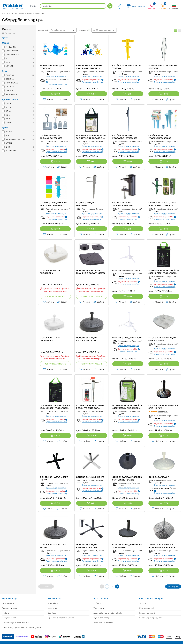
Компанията (8, 603)
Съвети (97, 603)
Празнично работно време (61, 618)
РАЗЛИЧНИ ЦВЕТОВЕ (16, 139)
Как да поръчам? (147, 613)
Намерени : (85, 30)
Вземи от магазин (102, 618)
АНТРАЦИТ (11, 151)
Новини (6, 613)
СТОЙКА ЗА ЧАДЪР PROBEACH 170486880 (160, 137)
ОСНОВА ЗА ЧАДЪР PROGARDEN (50, 272)
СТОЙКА (10, 79)
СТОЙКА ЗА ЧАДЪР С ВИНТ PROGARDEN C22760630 (162, 204)
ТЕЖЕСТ (9, 90)
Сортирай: (43, 30)
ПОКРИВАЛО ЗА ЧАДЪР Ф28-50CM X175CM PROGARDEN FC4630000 (164, 272)
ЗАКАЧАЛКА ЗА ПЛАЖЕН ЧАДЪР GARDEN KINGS (89, 67)
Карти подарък (147, 608)
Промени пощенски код (56, 84)
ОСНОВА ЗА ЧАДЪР (159, 477)
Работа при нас (10, 608)
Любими (49, 99)
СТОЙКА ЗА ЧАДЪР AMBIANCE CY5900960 (51, 137)
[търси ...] (73, 6)
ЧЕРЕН (9, 132)
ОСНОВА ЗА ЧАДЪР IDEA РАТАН (53, 546)
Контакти (53, 603)
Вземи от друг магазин (56, 76)
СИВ (8, 147)
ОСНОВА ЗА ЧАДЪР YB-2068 (127, 338)
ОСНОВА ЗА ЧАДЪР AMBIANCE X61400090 (87, 546)
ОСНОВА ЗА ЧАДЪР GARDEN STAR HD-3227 (127, 546)
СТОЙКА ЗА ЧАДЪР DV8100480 (86, 204)
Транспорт (99, 608)
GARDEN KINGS (13, 51)
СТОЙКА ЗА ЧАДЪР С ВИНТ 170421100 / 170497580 (54, 204)
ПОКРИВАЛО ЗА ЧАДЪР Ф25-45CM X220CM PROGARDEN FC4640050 (127, 407)
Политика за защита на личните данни (21, 627)
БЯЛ (7, 135)
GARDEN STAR (12, 55)
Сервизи (52, 613)
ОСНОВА (10, 75)
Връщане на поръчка (103, 623)
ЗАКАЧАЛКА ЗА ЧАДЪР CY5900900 (52, 67)
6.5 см (8, 115)
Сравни (62, 99)
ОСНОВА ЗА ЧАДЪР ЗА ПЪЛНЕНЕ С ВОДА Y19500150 (91, 272)
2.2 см (8, 103)
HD (7, 58)
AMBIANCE (11, 47)
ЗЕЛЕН (9, 143)
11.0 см (8, 119)
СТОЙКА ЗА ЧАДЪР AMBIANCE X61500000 (123, 204)
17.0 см (9, 123)
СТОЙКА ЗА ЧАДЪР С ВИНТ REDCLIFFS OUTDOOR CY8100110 (90, 407)
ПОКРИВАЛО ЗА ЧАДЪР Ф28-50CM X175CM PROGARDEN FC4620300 (91, 137)
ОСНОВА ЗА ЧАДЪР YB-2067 (127, 270)
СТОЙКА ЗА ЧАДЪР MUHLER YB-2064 (127, 67)
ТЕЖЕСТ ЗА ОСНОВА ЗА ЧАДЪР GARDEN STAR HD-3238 (162, 546)
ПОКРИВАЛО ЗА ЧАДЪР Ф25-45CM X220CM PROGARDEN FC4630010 (55, 407)
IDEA (8, 62)
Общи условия (9, 618)
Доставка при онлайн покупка (108, 613)
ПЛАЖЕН (10, 87)
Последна (173, 586)
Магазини (52, 608)
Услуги (142, 603)
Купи (55, 94)
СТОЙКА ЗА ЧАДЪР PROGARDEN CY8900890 (125, 137)
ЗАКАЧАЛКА (11, 94)
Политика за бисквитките (15, 623)
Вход (120, 6)
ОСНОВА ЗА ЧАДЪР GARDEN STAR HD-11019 (163, 407)
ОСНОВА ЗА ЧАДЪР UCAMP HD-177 (54, 478)
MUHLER (10, 66)
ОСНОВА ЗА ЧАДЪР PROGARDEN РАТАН (86, 339)
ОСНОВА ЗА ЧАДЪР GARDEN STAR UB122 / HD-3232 (127, 478)
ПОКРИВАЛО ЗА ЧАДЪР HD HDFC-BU (163, 67)
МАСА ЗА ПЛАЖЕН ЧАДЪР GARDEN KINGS (162, 339)
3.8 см (8, 107)
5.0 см (8, 111)
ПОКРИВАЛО (12, 83)
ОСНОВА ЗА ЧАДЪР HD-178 (90, 477)
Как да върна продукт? (151, 618)
